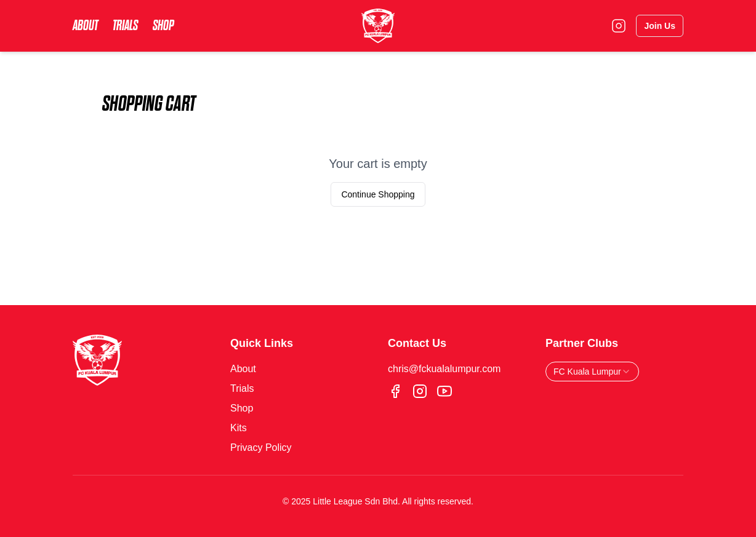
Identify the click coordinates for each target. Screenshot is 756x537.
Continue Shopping (378, 194)
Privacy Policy (261, 447)
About (85, 26)
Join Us (660, 26)
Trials (125, 26)
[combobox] (592, 372)
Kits (239, 428)
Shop (163, 26)
